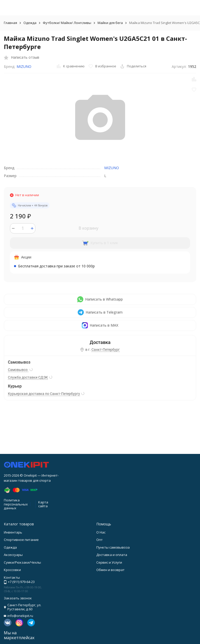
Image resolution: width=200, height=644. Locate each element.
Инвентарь (13, 532)
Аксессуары (13, 555)
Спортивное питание (21, 540)
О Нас (101, 532)
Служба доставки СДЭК (28, 377)
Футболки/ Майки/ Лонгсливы (67, 23)
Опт (99, 540)
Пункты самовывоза (113, 547)
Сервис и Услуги (109, 562)
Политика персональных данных (16, 504)
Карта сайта (43, 504)
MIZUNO (24, 66)
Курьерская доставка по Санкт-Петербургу (44, 394)
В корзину (88, 228)
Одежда (30, 23)
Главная (10, 23)
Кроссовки (12, 570)
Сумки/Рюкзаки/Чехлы (22, 562)
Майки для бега (110, 23)
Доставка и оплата (112, 555)
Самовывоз (18, 370)
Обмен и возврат (110, 570)
